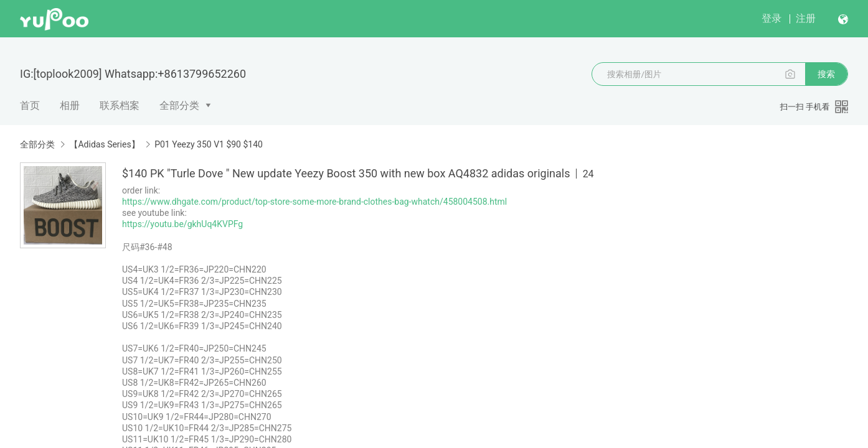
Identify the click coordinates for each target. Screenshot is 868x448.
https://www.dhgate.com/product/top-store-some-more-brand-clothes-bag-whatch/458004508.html (314, 202)
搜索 (826, 74)
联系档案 (120, 105)
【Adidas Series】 (104, 144)
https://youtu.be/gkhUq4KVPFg (182, 224)
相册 (70, 105)
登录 (771, 18)
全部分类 (179, 105)
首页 (30, 105)
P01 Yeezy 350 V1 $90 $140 (209, 144)
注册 (806, 18)
